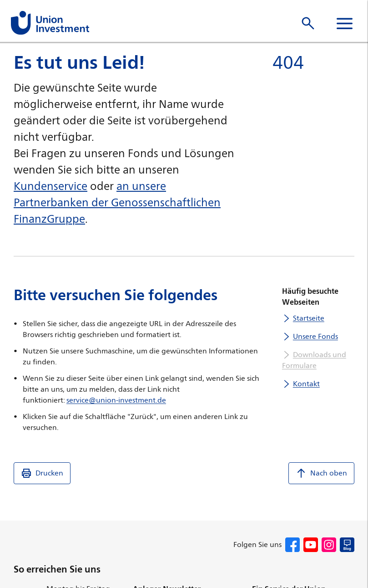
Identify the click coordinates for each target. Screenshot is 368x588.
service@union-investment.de (116, 400)
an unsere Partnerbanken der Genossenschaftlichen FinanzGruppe (117, 202)
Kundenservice (50, 186)
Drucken (42, 473)
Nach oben (321, 473)
